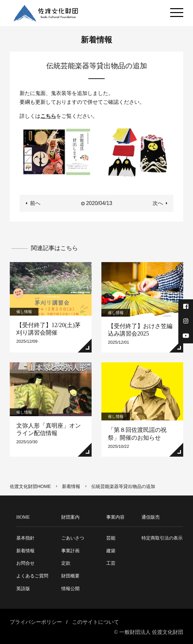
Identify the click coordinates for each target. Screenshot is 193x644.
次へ (158, 203)
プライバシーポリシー (36, 622)
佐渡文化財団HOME (30, 486)
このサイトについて (96, 622)
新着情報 (71, 486)
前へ (35, 203)
